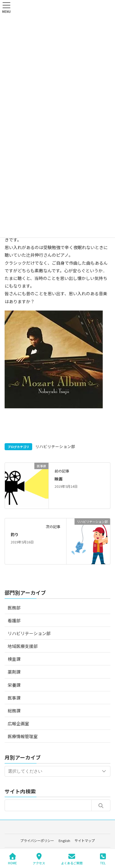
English (64, 840)
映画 (59, 479)
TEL (103, 859)
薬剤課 (14, 672)
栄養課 (14, 685)
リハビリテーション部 (55, 446)
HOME (12, 859)
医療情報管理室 (23, 736)
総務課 (14, 711)
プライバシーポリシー (37, 840)
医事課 (14, 698)
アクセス (39, 859)
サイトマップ (85, 840)
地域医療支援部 (23, 646)
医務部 (14, 608)
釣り (15, 534)
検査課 (14, 659)
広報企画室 (18, 723)
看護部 (14, 620)
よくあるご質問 (72, 859)
